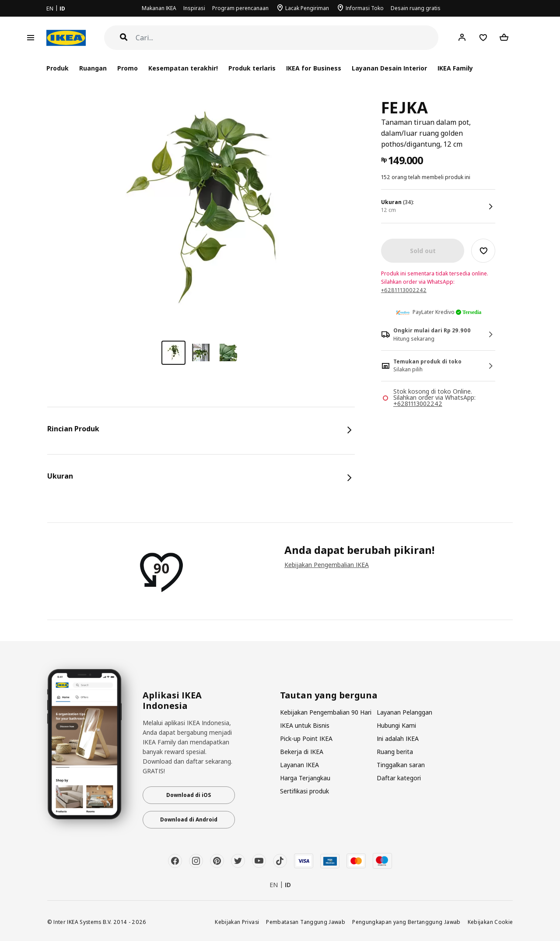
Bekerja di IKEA (302, 752)
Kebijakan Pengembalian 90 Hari (326, 712)
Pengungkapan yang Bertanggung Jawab (406, 922)
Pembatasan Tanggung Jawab (306, 922)
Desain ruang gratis (416, 8)
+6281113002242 (404, 290)
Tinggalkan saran (401, 765)
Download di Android (189, 819)
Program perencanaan (240, 8)
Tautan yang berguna (329, 695)
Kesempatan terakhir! (183, 68)
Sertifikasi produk (304, 791)
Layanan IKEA (299, 765)
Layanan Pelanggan (404, 712)
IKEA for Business (313, 68)
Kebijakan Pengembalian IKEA (327, 565)
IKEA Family (455, 68)
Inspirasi (194, 8)
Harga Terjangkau (305, 778)
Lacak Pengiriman (307, 8)
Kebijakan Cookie (490, 922)
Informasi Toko (365, 8)
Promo (128, 68)
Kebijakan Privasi (237, 922)
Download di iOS (189, 795)
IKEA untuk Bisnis (305, 725)
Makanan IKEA (159, 8)
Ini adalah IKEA (398, 738)
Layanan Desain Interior (389, 68)
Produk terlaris (252, 68)
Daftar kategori (399, 778)
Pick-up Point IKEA (306, 738)
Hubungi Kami (396, 725)
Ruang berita (395, 752)
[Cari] (287, 38)
